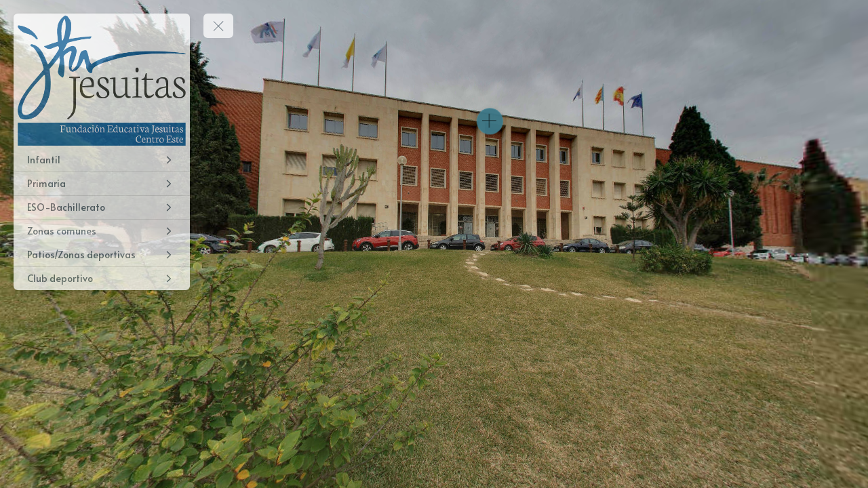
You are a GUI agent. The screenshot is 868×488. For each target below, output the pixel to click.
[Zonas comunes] (102, 231)
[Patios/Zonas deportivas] (102, 255)
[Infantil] (102, 160)
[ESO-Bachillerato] (102, 207)
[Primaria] (102, 184)
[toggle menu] (218, 26)
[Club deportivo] (102, 279)
